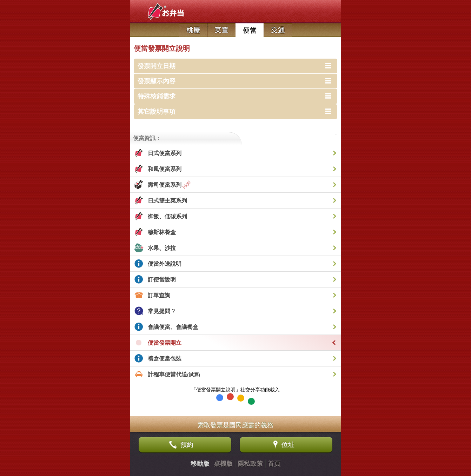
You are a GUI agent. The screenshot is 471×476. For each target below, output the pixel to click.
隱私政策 (250, 464)
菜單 (221, 30)
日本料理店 (193, 30)
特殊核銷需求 (157, 96)
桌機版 (223, 464)
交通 (278, 30)
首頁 (274, 464)
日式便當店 (250, 30)
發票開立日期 (157, 66)
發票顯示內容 (157, 81)
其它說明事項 (157, 112)
